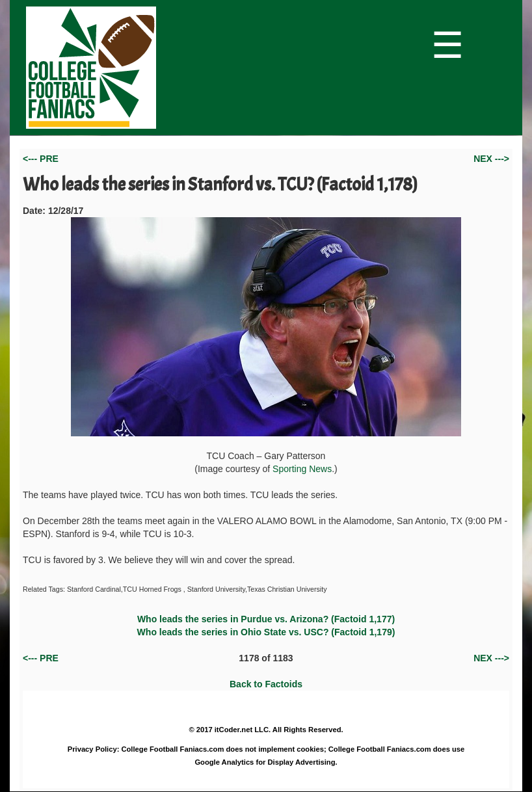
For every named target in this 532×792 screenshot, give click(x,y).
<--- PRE (41, 159)
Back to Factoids (266, 684)
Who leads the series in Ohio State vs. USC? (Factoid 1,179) (266, 632)
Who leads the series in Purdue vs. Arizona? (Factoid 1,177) (266, 619)
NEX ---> (491, 159)
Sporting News (302, 469)
